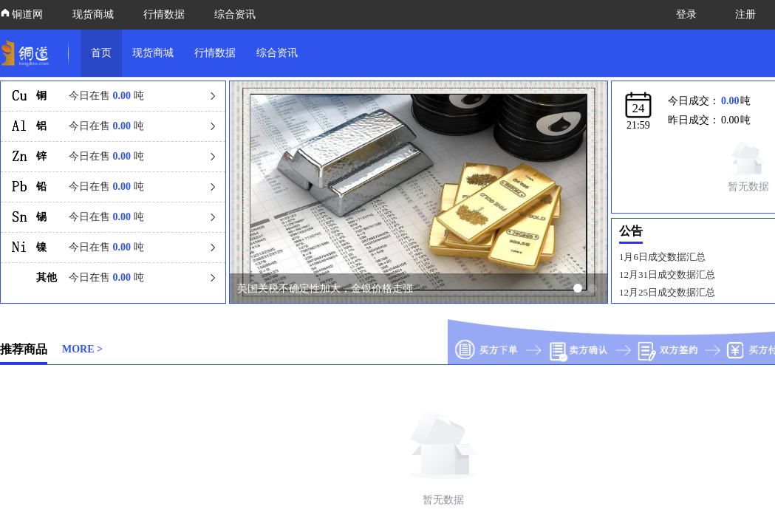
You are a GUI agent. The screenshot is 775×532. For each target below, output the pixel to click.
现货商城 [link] (153, 53)
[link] (28, 53)
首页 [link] (101, 53)
